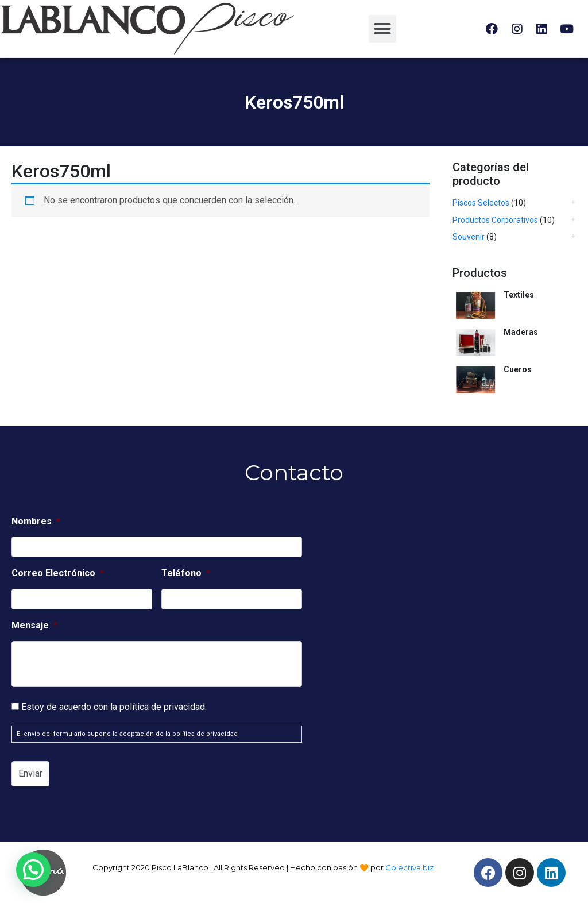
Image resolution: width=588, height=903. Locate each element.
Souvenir (469, 237)
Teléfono (186, 573)
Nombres (36, 521)
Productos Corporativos (495, 220)
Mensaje (34, 625)
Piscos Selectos (481, 203)
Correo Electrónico (58, 573)
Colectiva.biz (409, 867)
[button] (382, 29)
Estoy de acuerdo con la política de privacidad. (114, 707)
